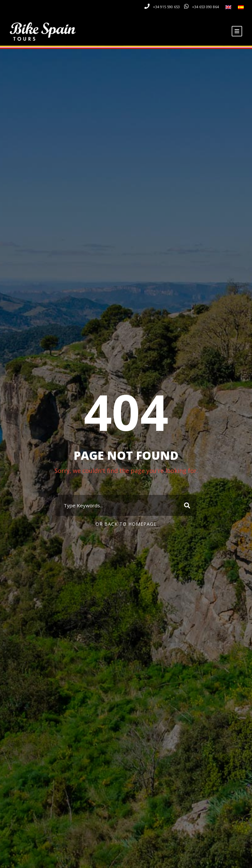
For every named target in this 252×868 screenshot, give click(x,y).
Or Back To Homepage (126, 524)
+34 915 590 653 (166, 7)
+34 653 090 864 (205, 7)
